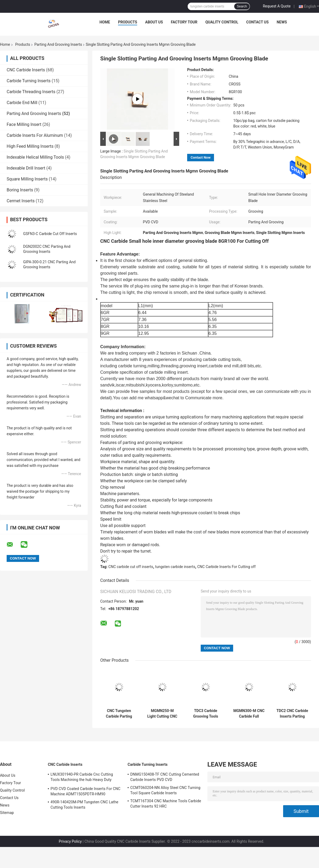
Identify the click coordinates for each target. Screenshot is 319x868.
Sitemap (7, 813)
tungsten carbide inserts (175, 567)
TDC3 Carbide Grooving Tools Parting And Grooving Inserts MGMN (205, 714)
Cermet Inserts (21, 201)
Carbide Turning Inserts (29, 81)
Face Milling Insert (24, 124)
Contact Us (257, 22)
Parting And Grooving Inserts (58, 44)
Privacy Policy (70, 841)
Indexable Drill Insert (26, 168)
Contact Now (201, 157)
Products (128, 22)
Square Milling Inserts (27, 179)
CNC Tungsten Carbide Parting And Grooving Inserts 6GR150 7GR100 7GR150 (119, 714)
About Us (154, 22)
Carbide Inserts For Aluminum (35, 135)
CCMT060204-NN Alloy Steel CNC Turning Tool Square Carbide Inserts (165, 790)
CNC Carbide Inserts (26, 70)
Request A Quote (277, 6)
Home (105, 22)
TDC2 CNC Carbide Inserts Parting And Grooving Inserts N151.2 (292, 714)
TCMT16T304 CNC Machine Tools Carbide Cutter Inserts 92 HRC (166, 804)
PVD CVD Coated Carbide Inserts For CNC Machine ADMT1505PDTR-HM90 (85, 791)
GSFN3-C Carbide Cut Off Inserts (50, 234)
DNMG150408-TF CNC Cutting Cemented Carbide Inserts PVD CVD (165, 777)
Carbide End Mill (22, 103)
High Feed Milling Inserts (30, 146)
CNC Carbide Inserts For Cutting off (226, 567)
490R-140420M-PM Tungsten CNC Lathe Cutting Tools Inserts (84, 805)
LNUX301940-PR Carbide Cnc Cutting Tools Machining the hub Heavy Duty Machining (82, 778)
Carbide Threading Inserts (31, 92)
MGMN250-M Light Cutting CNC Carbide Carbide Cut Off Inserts (162, 714)
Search (242, 6)
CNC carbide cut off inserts (131, 567)
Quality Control (222, 22)
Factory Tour (184, 22)
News (282, 22)
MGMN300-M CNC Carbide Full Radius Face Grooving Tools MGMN (249, 714)
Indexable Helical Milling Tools (35, 157)
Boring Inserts (20, 190)
